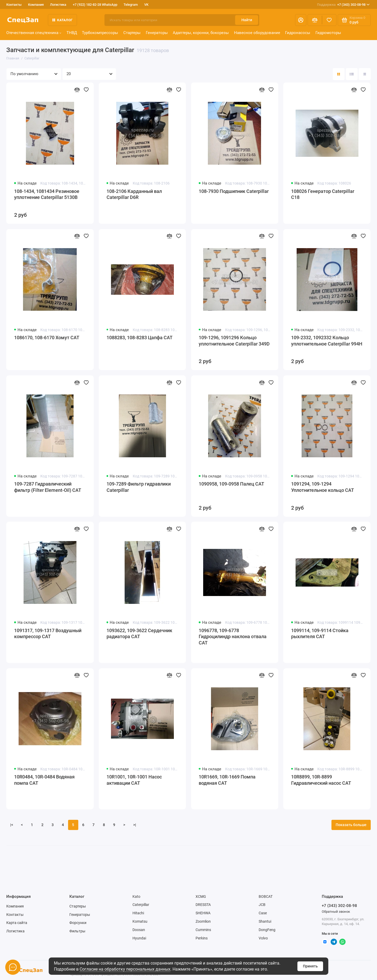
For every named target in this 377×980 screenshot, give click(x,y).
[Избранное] (329, 20)
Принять (310, 966)
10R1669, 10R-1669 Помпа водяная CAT (227, 780)
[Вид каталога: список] (352, 74)
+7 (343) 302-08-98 (343, 5)
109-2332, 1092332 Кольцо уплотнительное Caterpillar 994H (327, 341)
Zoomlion (203, 921)
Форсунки (78, 923)
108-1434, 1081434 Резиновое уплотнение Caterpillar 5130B (47, 194)
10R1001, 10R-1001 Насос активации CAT (134, 780)
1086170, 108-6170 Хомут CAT (47, 338)
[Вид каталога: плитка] (339, 74)
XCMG (201, 897)
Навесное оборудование (257, 33)
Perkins (202, 938)
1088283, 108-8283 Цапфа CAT (140, 338)
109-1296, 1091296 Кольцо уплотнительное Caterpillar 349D (234, 341)
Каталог (62, 20)
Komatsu (140, 921)
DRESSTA (203, 905)
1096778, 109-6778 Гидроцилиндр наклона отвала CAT (233, 637)
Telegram (131, 5)
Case (263, 913)
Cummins (203, 930)
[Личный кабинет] (301, 20)
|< (12, 825)
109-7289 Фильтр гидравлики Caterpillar (139, 487)
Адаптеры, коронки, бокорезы (201, 33)
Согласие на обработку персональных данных (125, 969)
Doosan (139, 930)
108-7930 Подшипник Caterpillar (234, 191)
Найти (247, 20)
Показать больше (351, 825)
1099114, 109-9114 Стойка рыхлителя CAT (320, 634)
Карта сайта (17, 923)
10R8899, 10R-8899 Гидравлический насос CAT (321, 780)
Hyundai (139, 938)
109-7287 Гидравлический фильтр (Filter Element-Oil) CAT (48, 487)
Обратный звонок (336, 912)
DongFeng (267, 930)
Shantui (265, 921)
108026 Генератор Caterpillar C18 (323, 194)
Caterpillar (141, 905)
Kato (136, 897)
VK (146, 5)
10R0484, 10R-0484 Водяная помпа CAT (44, 780)
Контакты (14, 5)
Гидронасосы (298, 33)
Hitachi (138, 913)
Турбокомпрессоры (100, 33)
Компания (36, 5)
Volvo (263, 938)
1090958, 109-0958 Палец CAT (231, 484)
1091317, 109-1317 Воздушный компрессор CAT (48, 634)
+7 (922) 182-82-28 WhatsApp (95, 5)
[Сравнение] (315, 20)
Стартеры (132, 33)
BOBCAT (266, 897)
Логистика (58, 5)
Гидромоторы (328, 33)
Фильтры (77, 931)
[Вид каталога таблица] (365, 74)
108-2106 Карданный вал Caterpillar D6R (134, 194)
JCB (262, 905)
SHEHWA (203, 913)
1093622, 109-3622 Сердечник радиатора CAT (139, 634)
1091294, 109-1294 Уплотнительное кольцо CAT (323, 487)
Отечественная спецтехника (34, 33)
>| (135, 825)
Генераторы (157, 33)
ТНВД (72, 33)
